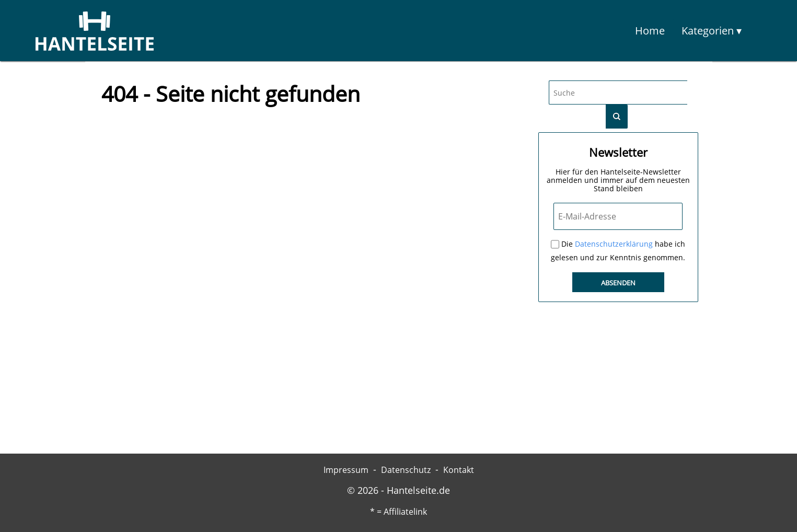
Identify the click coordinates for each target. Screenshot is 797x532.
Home (650, 31)
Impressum (346, 470)
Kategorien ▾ (712, 31)
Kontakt (459, 470)
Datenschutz (406, 470)
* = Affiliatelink (398, 512)
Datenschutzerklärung (614, 244)
